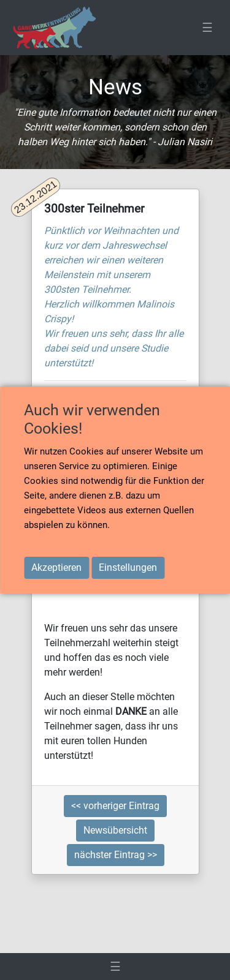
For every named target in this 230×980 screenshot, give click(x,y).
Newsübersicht (115, 830)
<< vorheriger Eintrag (115, 806)
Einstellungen (128, 567)
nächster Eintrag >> (116, 855)
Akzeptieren (56, 567)
